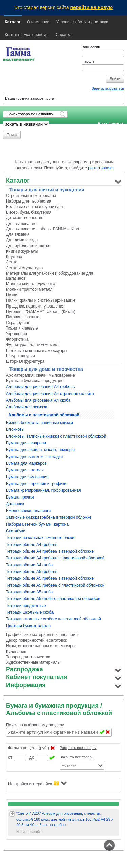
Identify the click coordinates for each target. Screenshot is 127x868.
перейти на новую (92, 7)
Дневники (15, 504)
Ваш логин (91, 47)
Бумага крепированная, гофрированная (43, 490)
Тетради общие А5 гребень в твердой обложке (50, 578)
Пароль (88, 61)
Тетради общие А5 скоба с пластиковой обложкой (53, 599)
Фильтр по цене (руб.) (29, 748)
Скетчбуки (16, 531)
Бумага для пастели (25, 470)
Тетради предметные (26, 606)
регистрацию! (101, 168)
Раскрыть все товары (78, 748)
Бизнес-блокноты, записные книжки (40, 423)
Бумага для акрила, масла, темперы (40, 450)
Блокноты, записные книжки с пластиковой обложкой (56, 436)
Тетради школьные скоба (30, 612)
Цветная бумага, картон (28, 626)
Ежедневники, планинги (28, 511)
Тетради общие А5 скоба (29, 592)
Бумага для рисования (27, 477)
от (10, 757)
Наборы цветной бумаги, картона (37, 524)
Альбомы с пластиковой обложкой (44, 415)
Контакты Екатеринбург (27, 35)
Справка (63, 35)
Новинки (69, 765)
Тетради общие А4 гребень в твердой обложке (50, 551)
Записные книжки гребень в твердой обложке (49, 517)
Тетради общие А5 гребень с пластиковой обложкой (55, 585)
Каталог (13, 22)
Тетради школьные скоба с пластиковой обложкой (54, 619)
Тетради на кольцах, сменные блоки (40, 538)
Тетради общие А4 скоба (29, 565)
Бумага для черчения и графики (36, 484)
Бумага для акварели (26, 443)
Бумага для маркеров (26, 463)
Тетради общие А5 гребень (32, 572)
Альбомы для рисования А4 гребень (40, 387)
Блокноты (15, 429)
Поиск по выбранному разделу (35, 725)
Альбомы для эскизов (27, 407)
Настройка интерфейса (37, 784)
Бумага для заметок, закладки (34, 457)
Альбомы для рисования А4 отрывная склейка (50, 394)
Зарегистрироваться (108, 89)
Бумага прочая (20, 497)
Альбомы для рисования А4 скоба (38, 400)
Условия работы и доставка (82, 22)
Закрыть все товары (77, 757)
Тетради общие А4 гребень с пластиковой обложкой (55, 558)
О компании (38, 22)
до (32, 757)
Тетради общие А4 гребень (32, 545)
